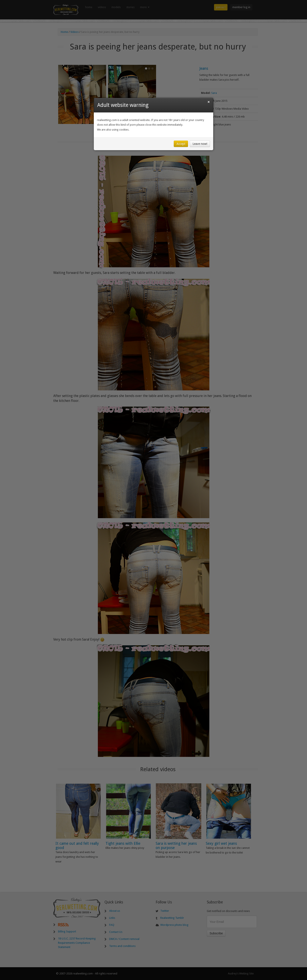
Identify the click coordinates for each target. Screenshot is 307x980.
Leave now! (200, 144)
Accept (181, 144)
